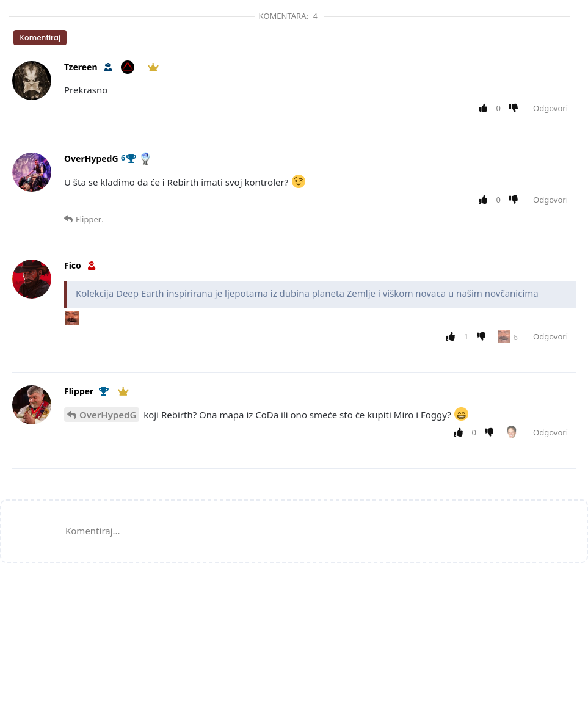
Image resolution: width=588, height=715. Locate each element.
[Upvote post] (485, 109)
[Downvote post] (516, 109)
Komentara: (290, 16)
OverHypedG (108, 415)
